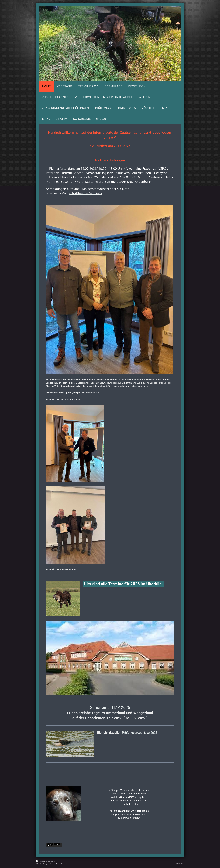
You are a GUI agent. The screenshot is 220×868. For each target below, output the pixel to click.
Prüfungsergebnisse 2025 (140, 732)
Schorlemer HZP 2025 (110, 707)
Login (182, 861)
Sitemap (52, 862)
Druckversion (42, 862)
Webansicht (180, 863)
